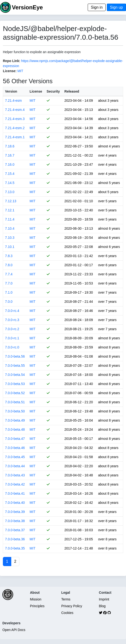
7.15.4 (10, 174)
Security (53, 91)
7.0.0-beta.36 (15, 539)
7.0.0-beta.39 (15, 512)
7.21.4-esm (13, 101)
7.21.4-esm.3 (15, 119)
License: (10, 71)
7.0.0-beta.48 (15, 429)
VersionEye (27, 7)
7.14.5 (10, 183)
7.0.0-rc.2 (12, 329)
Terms (66, 599)
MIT (20, 71)
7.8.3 (9, 256)
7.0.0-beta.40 (15, 503)
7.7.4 (9, 274)
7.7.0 (9, 283)
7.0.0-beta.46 (15, 448)
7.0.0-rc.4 (12, 311)
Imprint (104, 599)
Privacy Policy (72, 606)
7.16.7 (10, 155)
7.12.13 (11, 201)
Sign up (116, 7)
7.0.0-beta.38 (15, 521)
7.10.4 (10, 228)
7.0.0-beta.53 (15, 384)
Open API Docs (14, 630)
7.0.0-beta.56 (15, 356)
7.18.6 (10, 146)
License (36, 91)
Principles (37, 606)
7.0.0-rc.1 (12, 338)
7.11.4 (10, 219)
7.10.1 (10, 247)
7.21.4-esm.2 (15, 128)
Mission (36, 599)
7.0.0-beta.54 (15, 375)
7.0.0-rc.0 (12, 347)
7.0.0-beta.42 (15, 484)
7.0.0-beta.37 (15, 530)
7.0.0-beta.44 (15, 466)
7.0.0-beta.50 (15, 411)
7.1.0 (9, 292)
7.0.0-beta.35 (15, 548)
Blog (102, 606)
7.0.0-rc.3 (12, 320)
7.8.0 (9, 265)
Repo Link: (11, 61)
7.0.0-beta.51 (15, 402)
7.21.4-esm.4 (15, 110)
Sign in (97, 7)
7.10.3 (10, 238)
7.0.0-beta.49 (15, 420)
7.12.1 (10, 210)
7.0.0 (9, 302)
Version (11, 91)
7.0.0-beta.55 (15, 366)
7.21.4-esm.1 (15, 137)
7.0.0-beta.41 (15, 493)
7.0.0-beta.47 (15, 439)
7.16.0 (10, 164)
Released (72, 91)
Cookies (67, 613)
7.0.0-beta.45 (15, 457)
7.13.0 (10, 192)
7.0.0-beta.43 (15, 475)
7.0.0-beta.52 (15, 393)
